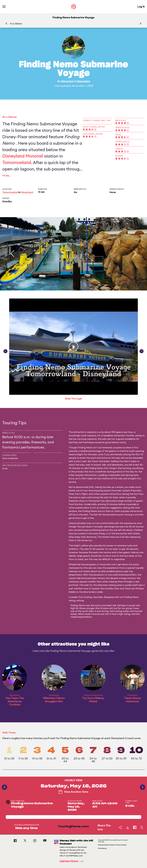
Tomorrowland (17, 162)
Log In (141, 7)
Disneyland (83, 81)
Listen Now (72, 861)
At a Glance (16, 24)
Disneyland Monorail (23, 156)
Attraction (67, 81)
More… (7, 176)
